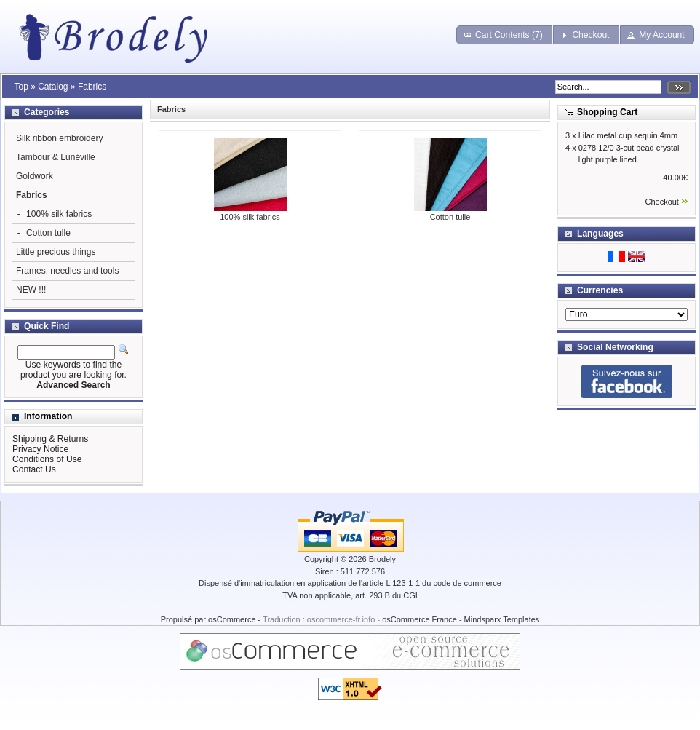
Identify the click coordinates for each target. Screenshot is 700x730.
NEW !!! (31, 290)
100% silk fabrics (250, 213)
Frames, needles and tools (67, 271)
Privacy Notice (40, 449)
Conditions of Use (47, 459)
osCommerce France (419, 619)
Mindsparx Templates (502, 619)
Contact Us (34, 469)
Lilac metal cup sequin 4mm (628, 135)
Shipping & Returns (50, 439)
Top (21, 87)
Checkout (661, 202)
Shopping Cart (607, 112)
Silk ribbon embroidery (59, 138)
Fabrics (92, 87)
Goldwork (35, 176)
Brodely (382, 559)
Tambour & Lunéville (56, 157)
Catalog (53, 87)
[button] (504, 35)
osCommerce (232, 619)
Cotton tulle (450, 213)
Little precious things (56, 252)
